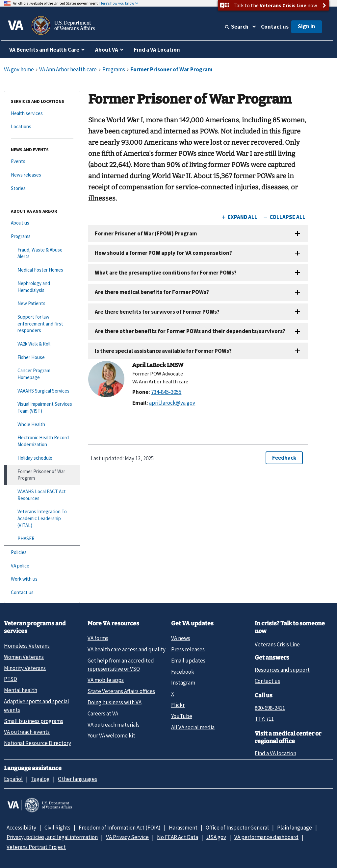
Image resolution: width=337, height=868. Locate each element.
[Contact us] (42, 593)
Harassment (183, 828)
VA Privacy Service (127, 837)
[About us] (42, 223)
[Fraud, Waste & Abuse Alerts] (42, 253)
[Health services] (42, 114)
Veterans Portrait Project (36, 847)
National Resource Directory (38, 743)
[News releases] (42, 175)
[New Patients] (42, 304)
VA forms (98, 638)
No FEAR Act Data (178, 837)
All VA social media (193, 727)
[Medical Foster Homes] (42, 270)
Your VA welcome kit (111, 735)
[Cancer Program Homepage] (42, 374)
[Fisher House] (42, 358)
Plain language (295, 828)
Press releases (188, 649)
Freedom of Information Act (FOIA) (120, 828)
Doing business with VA (115, 702)
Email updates (188, 661)
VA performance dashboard (266, 837)
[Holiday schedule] (42, 458)
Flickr (178, 705)
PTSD (11, 679)
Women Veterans (24, 657)
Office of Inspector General (237, 828)
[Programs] (42, 237)
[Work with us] (42, 579)
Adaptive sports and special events (37, 705)
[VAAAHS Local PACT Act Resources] (42, 495)
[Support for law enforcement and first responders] (42, 324)
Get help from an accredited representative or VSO (121, 665)
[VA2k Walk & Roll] (42, 344)
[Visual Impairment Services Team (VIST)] (42, 408)
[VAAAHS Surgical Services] (42, 391)
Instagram (183, 683)
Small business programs (34, 721)
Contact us (275, 27)
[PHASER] (42, 539)
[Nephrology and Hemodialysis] (42, 287)
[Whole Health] (42, 425)
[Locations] (42, 127)
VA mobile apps (106, 680)
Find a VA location (275, 753)
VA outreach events (27, 732)
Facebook (183, 672)
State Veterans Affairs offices (121, 691)
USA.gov (216, 837)
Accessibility (21, 828)
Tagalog (40, 779)
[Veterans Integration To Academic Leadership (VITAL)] (42, 518)
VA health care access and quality (127, 649)
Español (13, 779)
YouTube (182, 716)
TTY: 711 (264, 719)
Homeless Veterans (27, 646)
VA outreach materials (114, 725)
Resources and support (282, 670)
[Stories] (42, 189)
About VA (107, 50)
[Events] (42, 162)
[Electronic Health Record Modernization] (42, 441)
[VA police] (42, 566)
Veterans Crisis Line (277, 644)
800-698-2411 (270, 708)
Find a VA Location (157, 50)
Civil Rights (57, 828)
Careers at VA (103, 713)
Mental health (21, 690)
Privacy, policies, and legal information (52, 837)
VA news (181, 638)
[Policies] (42, 553)
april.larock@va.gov (172, 403)
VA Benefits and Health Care (44, 50)
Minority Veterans (25, 668)
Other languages (78, 779)
